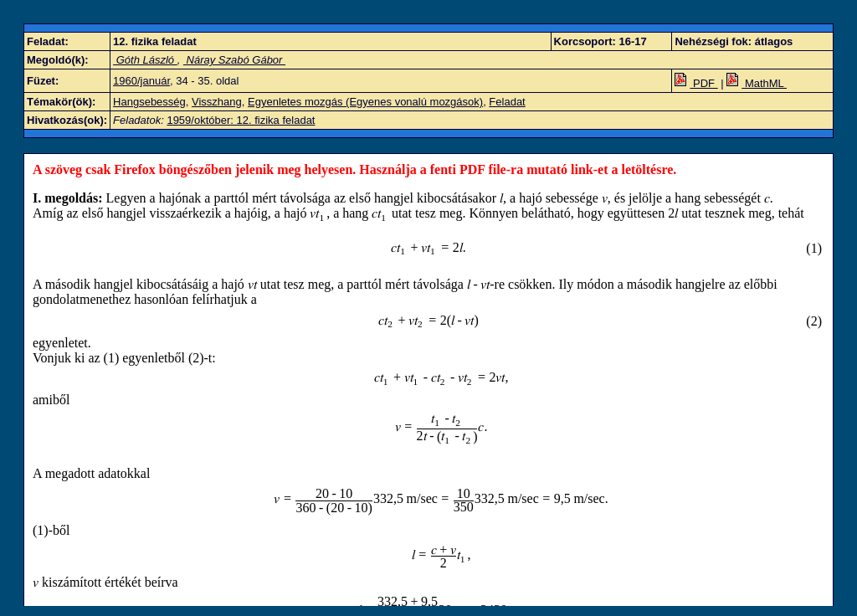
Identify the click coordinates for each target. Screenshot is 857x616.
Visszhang (217, 102)
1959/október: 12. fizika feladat (241, 120)
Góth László (145, 60)
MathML (757, 83)
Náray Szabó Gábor (234, 60)
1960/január (141, 81)
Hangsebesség (149, 102)
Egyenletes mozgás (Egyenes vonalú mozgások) (365, 102)
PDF (696, 83)
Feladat (507, 102)
